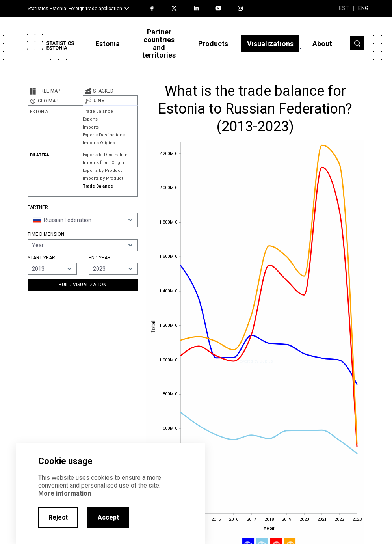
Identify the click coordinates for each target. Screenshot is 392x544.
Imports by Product (103, 178)
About (322, 44)
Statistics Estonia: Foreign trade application (75, 9)
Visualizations (270, 44)
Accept (108, 517)
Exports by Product (102, 170)
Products (213, 44)
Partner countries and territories (159, 43)
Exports (90, 119)
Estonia (108, 44)
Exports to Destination (105, 155)
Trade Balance (98, 111)
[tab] (55, 91)
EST (344, 8)
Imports (91, 127)
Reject (58, 517)
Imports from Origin (103, 163)
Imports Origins (99, 143)
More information (65, 493)
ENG (363, 8)
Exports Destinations (104, 135)
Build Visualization (83, 285)
